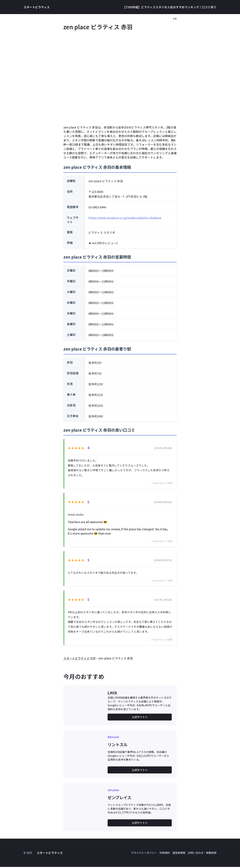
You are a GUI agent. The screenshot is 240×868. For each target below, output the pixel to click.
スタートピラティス (37, 7)
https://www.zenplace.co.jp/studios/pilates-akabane (125, 218)
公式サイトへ (140, 718)
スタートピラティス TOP (80, 659)
